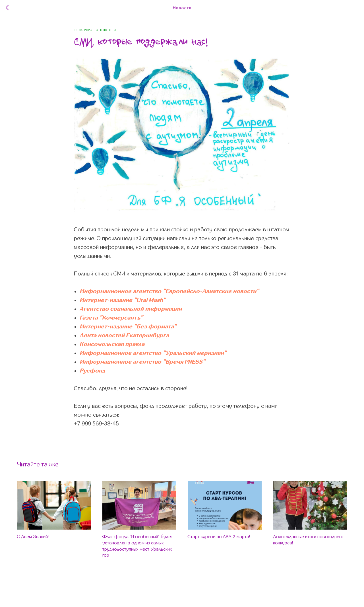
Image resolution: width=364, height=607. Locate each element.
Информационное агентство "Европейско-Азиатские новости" (169, 291)
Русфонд (92, 371)
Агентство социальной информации (131, 309)
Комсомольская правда (112, 344)
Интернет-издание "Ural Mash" (123, 300)
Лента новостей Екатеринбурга (124, 335)
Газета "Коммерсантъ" (111, 318)
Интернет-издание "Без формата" (128, 327)
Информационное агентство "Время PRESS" (142, 362)
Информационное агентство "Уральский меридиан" (153, 353)
